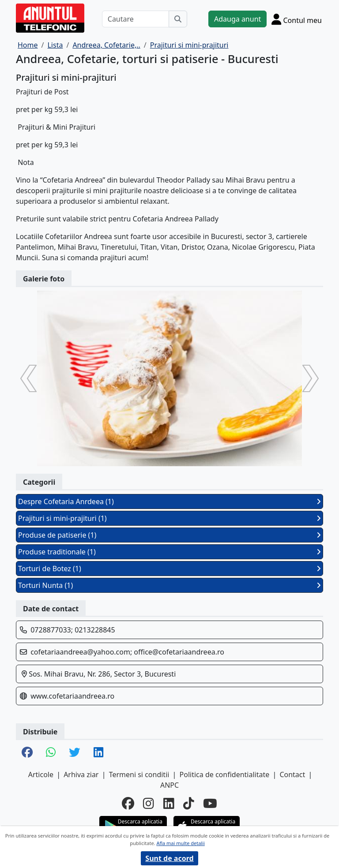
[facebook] (128, 803)
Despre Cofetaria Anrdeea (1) (169, 501)
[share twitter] (74, 753)
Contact (292, 774)
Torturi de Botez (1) (169, 569)
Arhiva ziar (81, 774)
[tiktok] (189, 803)
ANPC (169, 785)
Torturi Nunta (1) (169, 585)
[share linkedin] (98, 753)
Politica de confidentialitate (225, 774)
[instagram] (149, 803)
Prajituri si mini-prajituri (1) (169, 518)
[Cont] (297, 19)
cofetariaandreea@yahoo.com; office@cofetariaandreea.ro (127, 652)
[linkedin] (169, 803)
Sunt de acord (169, 858)
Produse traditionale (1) (169, 552)
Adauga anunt (237, 19)
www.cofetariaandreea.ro (72, 696)
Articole (41, 774)
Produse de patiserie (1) (169, 535)
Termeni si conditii (139, 774)
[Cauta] (178, 19)
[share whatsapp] (51, 753)
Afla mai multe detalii (180, 843)
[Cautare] (136, 19)
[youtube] (210, 803)
